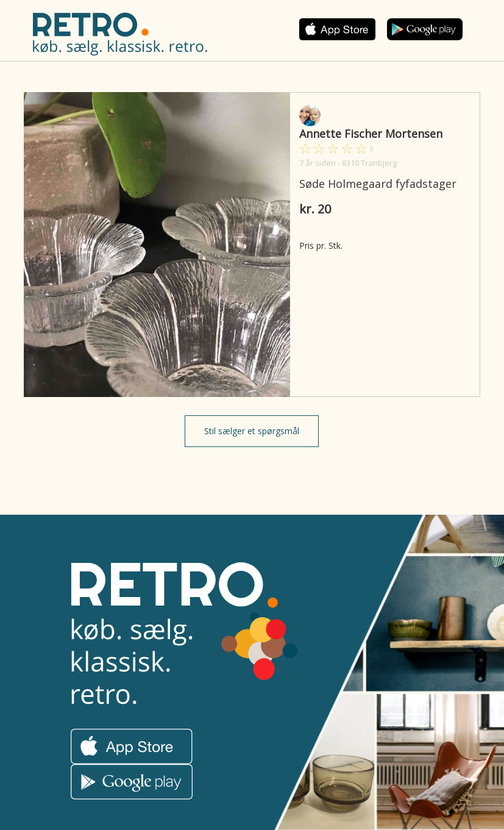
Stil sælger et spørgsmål (252, 431)
